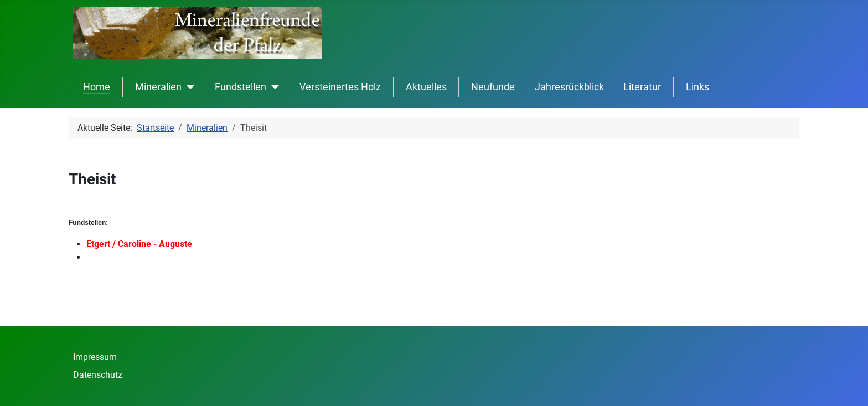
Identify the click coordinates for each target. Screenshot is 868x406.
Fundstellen (241, 87)
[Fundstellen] (273, 87)
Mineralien (158, 87)
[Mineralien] (188, 87)
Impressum (95, 357)
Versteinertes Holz (340, 87)
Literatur (642, 87)
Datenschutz (98, 375)
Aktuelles (426, 87)
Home (97, 87)
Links (697, 87)
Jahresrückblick (569, 87)
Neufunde (493, 87)
